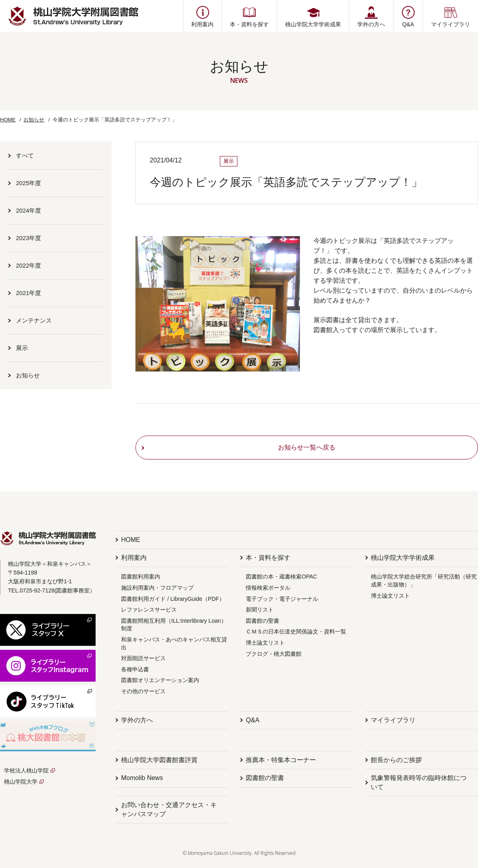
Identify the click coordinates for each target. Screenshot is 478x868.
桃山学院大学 (21, 782)
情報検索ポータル (268, 588)
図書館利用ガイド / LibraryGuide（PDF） (173, 599)
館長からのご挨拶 (396, 760)
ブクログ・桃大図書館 (274, 654)
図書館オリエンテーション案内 (160, 680)
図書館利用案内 (141, 577)
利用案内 (134, 558)
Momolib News (142, 778)
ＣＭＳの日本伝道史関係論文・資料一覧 (296, 631)
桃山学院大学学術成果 (403, 558)
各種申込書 (135, 669)
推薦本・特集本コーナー (281, 760)
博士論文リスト (265, 643)
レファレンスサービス (149, 610)
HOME (8, 120)
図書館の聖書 (263, 621)
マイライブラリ (393, 720)
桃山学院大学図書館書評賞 (159, 760)
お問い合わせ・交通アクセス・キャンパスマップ (169, 809)
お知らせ (34, 120)
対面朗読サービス (143, 658)
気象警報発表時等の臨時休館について (419, 782)
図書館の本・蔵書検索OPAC (281, 577)
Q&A (253, 720)
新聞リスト (260, 610)
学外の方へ (137, 720)
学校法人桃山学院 (26, 770)
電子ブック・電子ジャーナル (282, 599)
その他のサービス (143, 691)
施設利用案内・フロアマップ (157, 588)
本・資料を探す (268, 558)
